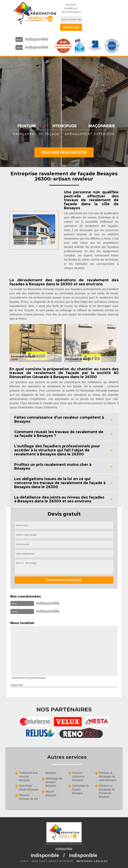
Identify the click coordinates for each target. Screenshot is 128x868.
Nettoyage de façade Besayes (80, 789)
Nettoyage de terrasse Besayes (54, 782)
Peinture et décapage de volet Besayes (107, 776)
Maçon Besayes (51, 793)
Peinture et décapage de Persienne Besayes (107, 791)
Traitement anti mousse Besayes (28, 776)
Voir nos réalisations (64, 152)
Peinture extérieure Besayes (78, 776)
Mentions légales (92, 861)
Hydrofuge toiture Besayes (29, 787)
